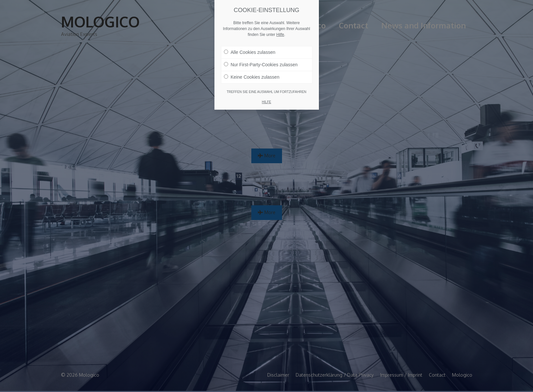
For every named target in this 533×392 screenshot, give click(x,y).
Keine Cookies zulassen (252, 77)
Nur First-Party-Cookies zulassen (261, 64)
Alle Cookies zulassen (250, 52)
